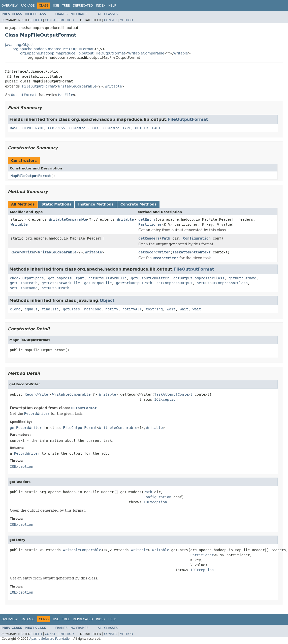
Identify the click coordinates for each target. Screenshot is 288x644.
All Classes (108, 14)
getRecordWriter (154, 252)
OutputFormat (84, 408)
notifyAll (132, 309)
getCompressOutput (66, 278)
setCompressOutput (174, 283)
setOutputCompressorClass (222, 283)
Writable (180, 53)
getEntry (147, 219)
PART (156, 128)
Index (101, 6)
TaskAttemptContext (191, 252)
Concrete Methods (139, 204)
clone (15, 309)
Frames (62, 14)
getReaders (149, 238)
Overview (10, 6)
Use (56, 6)
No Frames (79, 14)
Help (112, 6)
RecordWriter (23, 252)
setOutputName (24, 288)
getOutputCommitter (150, 278)
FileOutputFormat (39, 86)
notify (112, 309)
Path (166, 238)
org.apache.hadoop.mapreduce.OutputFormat (53, 49)
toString (154, 309)
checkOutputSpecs (27, 278)
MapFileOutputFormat (31, 176)
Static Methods (56, 204)
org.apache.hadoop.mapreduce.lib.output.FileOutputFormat (73, 53)
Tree (66, 6)
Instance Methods (96, 204)
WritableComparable (146, 53)
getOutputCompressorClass (199, 278)
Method (67, 20)
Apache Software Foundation (50, 639)
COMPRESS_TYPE (117, 128)
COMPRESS (57, 128)
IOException (166, 399)
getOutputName (242, 278)
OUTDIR (141, 128)
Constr (51, 20)
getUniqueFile (98, 283)
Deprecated (83, 6)
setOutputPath (55, 288)
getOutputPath (24, 283)
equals (31, 309)
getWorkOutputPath (134, 283)
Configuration (197, 238)
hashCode (93, 309)
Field (38, 20)
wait (171, 309)
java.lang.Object (19, 45)
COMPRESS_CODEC (84, 128)
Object (107, 300)
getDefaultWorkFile (108, 278)
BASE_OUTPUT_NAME (27, 128)
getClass (71, 309)
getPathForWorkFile (61, 283)
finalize (50, 309)
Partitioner (150, 224)
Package (28, 6)
